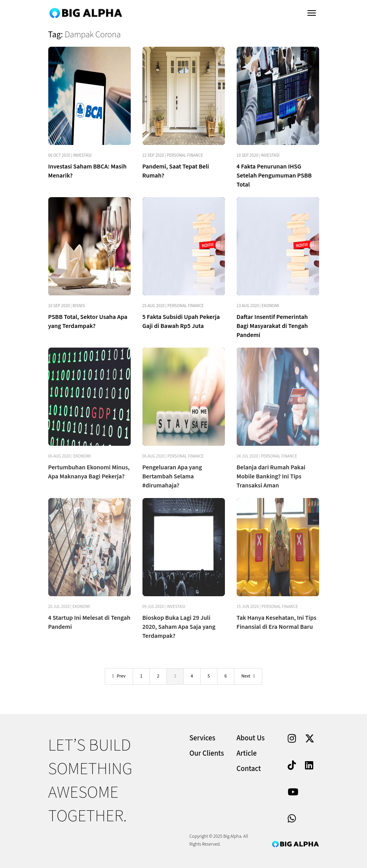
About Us (251, 738)
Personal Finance (185, 155)
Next (248, 676)
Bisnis (79, 306)
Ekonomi (270, 306)
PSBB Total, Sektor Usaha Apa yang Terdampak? (88, 321)
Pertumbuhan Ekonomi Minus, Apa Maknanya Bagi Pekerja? (89, 472)
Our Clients (207, 754)
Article (247, 754)
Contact (249, 769)
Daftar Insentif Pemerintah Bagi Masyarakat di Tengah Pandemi (272, 326)
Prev (119, 676)
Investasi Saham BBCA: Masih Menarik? (88, 171)
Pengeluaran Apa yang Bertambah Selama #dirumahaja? (172, 476)
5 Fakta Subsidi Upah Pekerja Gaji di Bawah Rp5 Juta (181, 321)
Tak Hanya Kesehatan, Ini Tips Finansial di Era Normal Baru (277, 622)
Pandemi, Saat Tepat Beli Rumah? (176, 171)
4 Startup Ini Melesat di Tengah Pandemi (89, 622)
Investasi (82, 155)
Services (203, 738)
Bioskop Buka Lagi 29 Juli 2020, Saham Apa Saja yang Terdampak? (179, 627)
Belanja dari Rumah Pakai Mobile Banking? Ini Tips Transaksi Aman (271, 476)
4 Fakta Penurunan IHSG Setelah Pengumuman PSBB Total (274, 176)
